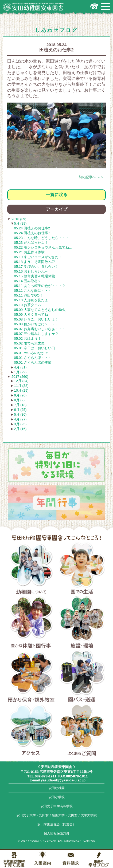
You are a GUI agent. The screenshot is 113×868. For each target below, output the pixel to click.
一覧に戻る (57, 195)
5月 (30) (20, 414)
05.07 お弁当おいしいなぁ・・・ (40, 329)
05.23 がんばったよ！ (31, 243)
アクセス (31, 731)
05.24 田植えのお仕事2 (32, 228)
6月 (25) (20, 410)
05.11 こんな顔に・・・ (33, 291)
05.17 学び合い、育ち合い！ (36, 267)
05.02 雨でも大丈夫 (29, 343)
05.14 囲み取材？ (28, 281)
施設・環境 (82, 623)
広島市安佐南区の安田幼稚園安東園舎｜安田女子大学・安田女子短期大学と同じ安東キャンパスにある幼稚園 (33, 7)
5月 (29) (20, 223)
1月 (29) (20, 372)
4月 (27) (20, 419)
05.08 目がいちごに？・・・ (36, 324)
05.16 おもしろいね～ (31, 271)
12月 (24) (21, 381)
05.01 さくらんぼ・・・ (33, 358)
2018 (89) (18, 219)
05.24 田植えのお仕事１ (33, 233)
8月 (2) (19, 400)
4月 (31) (20, 367)
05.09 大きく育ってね (31, 315)
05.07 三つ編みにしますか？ (36, 334)
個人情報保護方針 (57, 833)
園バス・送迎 (82, 677)
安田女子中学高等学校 (57, 806)
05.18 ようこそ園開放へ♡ (35, 262)
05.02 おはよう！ (28, 338)
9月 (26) (20, 395)
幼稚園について (31, 569)
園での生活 (82, 569)
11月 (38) (21, 386)
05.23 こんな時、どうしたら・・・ (42, 238)
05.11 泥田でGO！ (29, 295)
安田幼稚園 (57, 788)
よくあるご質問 (82, 731)
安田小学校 (57, 797)
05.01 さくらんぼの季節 (33, 362)
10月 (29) (21, 390)
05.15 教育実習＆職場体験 (35, 276)
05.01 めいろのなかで (31, 353)
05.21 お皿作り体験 (29, 252)
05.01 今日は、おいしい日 (35, 348)
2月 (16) (20, 429)
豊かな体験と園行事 (31, 623)
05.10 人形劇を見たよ (31, 300)
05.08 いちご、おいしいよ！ (36, 319)
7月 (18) (20, 405)
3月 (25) (20, 424)
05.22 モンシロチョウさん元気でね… (43, 247)
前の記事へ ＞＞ (91, 177)
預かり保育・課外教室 (31, 677)
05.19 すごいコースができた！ (38, 257)
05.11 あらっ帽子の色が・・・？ (40, 286)
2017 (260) (19, 377)
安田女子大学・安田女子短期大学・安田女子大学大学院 (57, 815)
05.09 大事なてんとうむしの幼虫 (40, 310)
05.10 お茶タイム (28, 305)
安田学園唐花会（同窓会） (57, 824)
